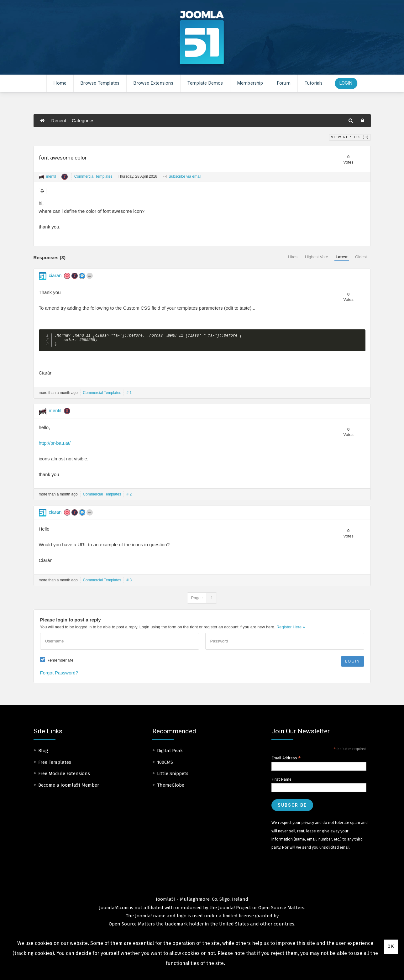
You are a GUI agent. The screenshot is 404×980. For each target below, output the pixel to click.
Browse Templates (100, 83)
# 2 (129, 497)
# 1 (129, 395)
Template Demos (205, 83)
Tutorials (314, 83)
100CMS (165, 765)
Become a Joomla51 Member (69, 788)
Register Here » (291, 629)
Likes (293, 257)
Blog (43, 753)
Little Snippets (173, 776)
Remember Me (60, 663)
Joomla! (143, 918)
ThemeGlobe (171, 788)
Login (346, 83)
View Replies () (350, 137)
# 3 (129, 583)
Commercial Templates (93, 176)
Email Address (286, 761)
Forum (284, 83)
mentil (51, 176)
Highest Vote (317, 257)
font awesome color (63, 158)
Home (60, 83)
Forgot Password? (59, 675)
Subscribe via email (182, 176)
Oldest (361, 257)
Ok (391, 946)
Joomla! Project (234, 910)
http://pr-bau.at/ (55, 445)
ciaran (55, 275)
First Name (281, 782)
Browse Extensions (153, 83)
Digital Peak (170, 753)
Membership (250, 83)
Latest (342, 257)
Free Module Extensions (64, 776)
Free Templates (55, 765)
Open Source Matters (281, 910)
